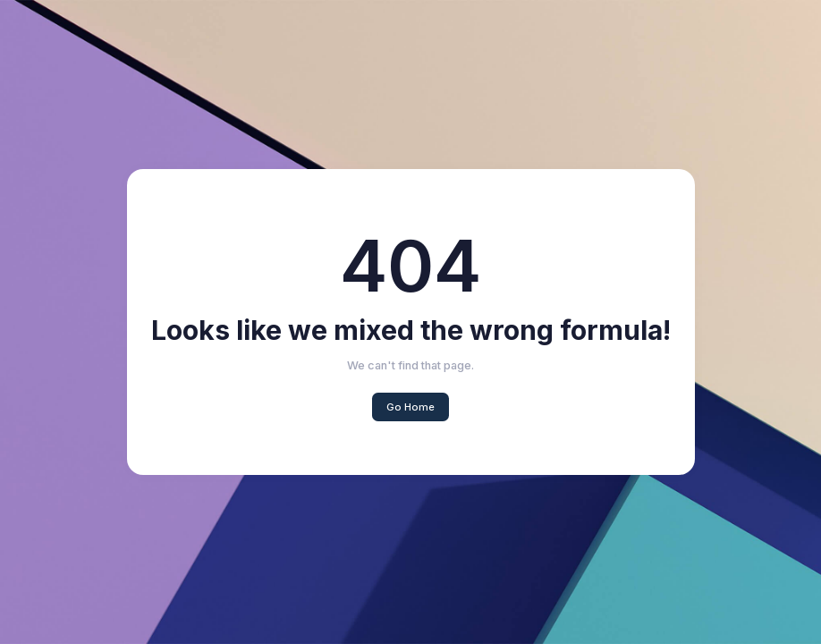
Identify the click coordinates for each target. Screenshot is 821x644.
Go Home (410, 407)
